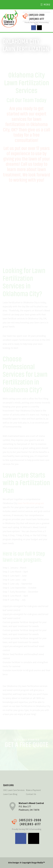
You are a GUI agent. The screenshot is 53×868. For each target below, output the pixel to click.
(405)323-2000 (37, 15)
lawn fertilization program (31, 503)
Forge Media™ (38, 863)
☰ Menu (45, 5)
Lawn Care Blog (10, 794)
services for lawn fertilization (23, 122)
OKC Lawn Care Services (14, 790)
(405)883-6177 (37, 19)
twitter (39, 28)
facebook (34, 28)
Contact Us (31, 794)
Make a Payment (33, 790)
